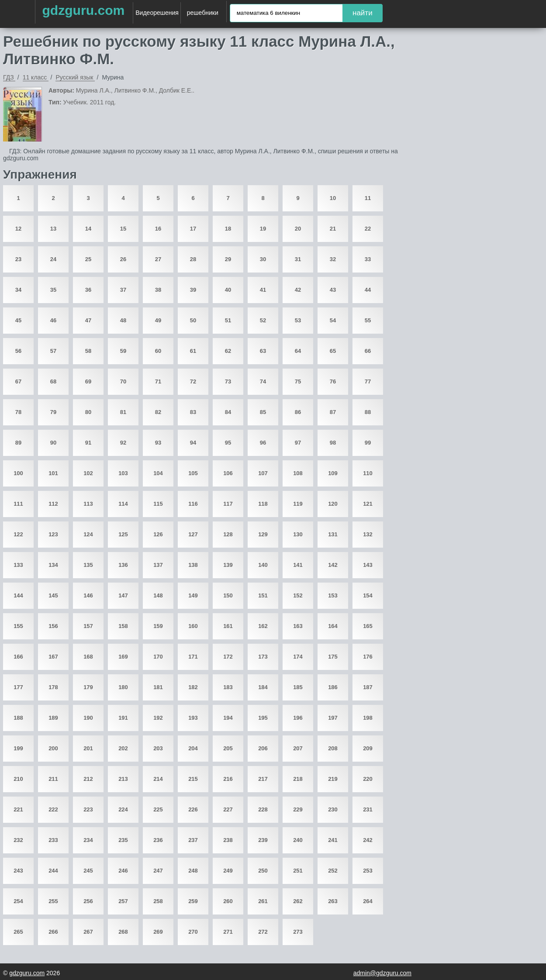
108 (298, 473)
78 (18, 412)
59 (123, 351)
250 (263, 871)
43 (333, 290)
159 (158, 626)
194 (228, 718)
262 (298, 901)
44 (368, 290)
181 (158, 687)
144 (18, 595)
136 (123, 565)
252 (333, 871)
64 (298, 351)
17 (193, 229)
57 (53, 351)
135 (88, 565)
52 (263, 320)
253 (368, 871)
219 (333, 779)
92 (123, 443)
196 (298, 718)
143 (368, 565)
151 (263, 595)
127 (193, 534)
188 (18, 718)
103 (123, 473)
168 (88, 657)
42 (298, 290)
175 (333, 657)
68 (53, 381)
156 (53, 626)
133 (18, 565)
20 (298, 229)
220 (368, 779)
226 (193, 809)
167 (53, 657)
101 (53, 473)
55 (368, 320)
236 (158, 840)
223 (88, 809)
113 (88, 504)
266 (53, 932)
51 (228, 320)
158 (123, 626)
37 (123, 290)
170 (158, 657)
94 (193, 443)
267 (88, 932)
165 (368, 626)
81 (123, 412)
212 (88, 779)
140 (263, 565)
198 (368, 718)
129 (263, 534)
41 (263, 290)
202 (123, 748)
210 (18, 779)
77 (368, 381)
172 (228, 657)
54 (333, 320)
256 (88, 901)
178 (53, 687)
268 (123, 932)
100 (18, 473)
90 (53, 443)
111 (18, 504)
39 (193, 290)
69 (88, 381)
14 (88, 229)
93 (158, 443)
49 (158, 320)
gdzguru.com (83, 10)
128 (228, 534)
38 (158, 290)
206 (263, 748)
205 (228, 748)
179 (88, 687)
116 (193, 504)
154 (368, 595)
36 (88, 290)
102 (88, 473)
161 (228, 626)
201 (88, 748)
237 (193, 840)
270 (193, 932)
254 (18, 901)
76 (333, 381)
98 (333, 443)
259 (193, 901)
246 (123, 871)
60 (158, 351)
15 (123, 229)
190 (88, 718)
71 (158, 381)
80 (88, 412)
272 (263, 932)
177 (18, 687)
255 (53, 901)
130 (298, 534)
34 (18, 290)
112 (53, 504)
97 (298, 443)
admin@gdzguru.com (382, 973)
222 (53, 809)
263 (333, 901)
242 (368, 840)
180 (123, 687)
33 (368, 259)
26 (123, 259)
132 (368, 534)
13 (53, 229)
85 (263, 412)
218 (298, 779)
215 (193, 779)
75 (298, 381)
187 (368, 687)
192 (158, 718)
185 (298, 687)
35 (53, 290)
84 (228, 412)
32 (333, 259)
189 (53, 718)
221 (18, 809)
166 (18, 657)
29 (228, 259)
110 (368, 473)
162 (263, 626)
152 (298, 595)
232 (18, 840)
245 (88, 871)
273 (298, 932)
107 (263, 473)
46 (53, 320)
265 (18, 932)
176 (368, 657)
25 (88, 259)
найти (363, 13)
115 (158, 504)
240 (298, 840)
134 (53, 565)
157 (88, 626)
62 (228, 351)
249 (228, 871)
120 (333, 504)
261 (263, 901)
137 (158, 565)
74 (263, 381)
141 (298, 565)
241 (333, 840)
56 (18, 351)
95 (228, 443)
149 (193, 595)
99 (368, 443)
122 (18, 534)
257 (123, 901)
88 (368, 412)
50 (193, 320)
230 (333, 809)
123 (53, 534)
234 (88, 840)
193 (193, 718)
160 (193, 626)
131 (333, 534)
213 (123, 779)
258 (158, 901)
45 (18, 320)
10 (333, 198)
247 (158, 871)
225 (158, 809)
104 (158, 473)
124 (88, 534)
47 (88, 320)
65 (333, 351)
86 (298, 412)
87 (333, 412)
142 (333, 565)
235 (123, 840)
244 (53, 871)
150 (228, 595)
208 (333, 748)
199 (18, 748)
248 (193, 871)
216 (228, 779)
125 (123, 534)
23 (18, 259)
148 (158, 595)
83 (193, 412)
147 (123, 595)
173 (263, 657)
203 (158, 748)
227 (228, 809)
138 (193, 565)
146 (88, 595)
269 (158, 932)
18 (228, 229)
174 (298, 657)
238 (228, 840)
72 (193, 381)
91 (88, 443)
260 (228, 901)
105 (193, 473)
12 (18, 229)
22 (368, 229)
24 (53, 259)
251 (298, 871)
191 (123, 718)
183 (228, 687)
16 (158, 229)
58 (88, 351)
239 (263, 840)
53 (298, 320)
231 (368, 809)
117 (228, 504)
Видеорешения (157, 13)
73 (228, 381)
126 (158, 534)
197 (333, 718)
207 (298, 748)
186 (333, 687)
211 (53, 779)
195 (263, 718)
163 (298, 626)
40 (228, 290)
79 (53, 412)
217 (263, 779)
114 (123, 504)
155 (18, 626)
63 (263, 351)
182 (193, 687)
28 (193, 259)
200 (53, 748)
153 (333, 595)
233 (53, 840)
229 (298, 809)
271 (228, 932)
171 (193, 657)
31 (298, 259)
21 (333, 229)
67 (18, 381)
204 (193, 748)
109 (333, 473)
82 (158, 412)
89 (18, 443)
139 (228, 565)
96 (263, 443)
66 (368, 351)
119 (298, 504)
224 (123, 809)
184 (263, 687)
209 (368, 748)
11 (368, 198)
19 (263, 229)
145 (53, 595)
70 (123, 381)
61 (193, 351)
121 (368, 504)
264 (368, 901)
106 (228, 473)
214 (158, 779)
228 (263, 809)
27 (158, 259)
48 (123, 320)
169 (123, 657)
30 (263, 259)
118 (263, 504)
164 (333, 626)
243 (18, 871)
